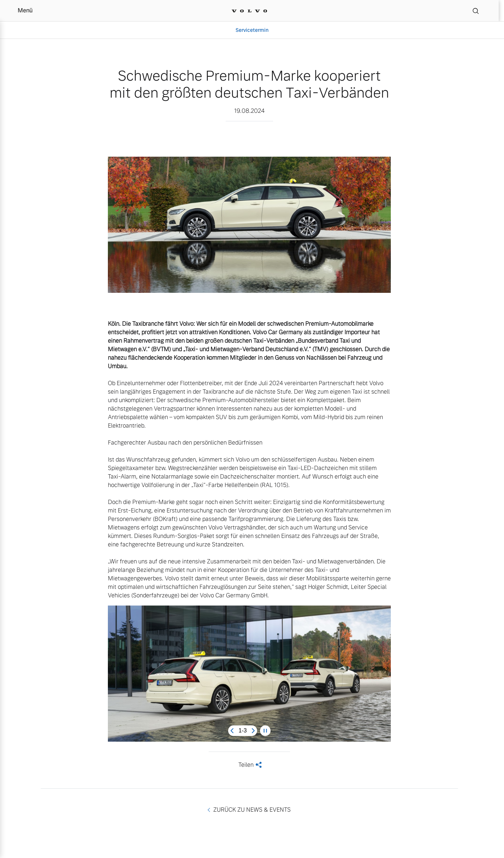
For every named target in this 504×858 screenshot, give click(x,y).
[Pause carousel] (265, 731)
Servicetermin (252, 30)
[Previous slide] (232, 731)
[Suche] (476, 11)
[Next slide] (253, 731)
